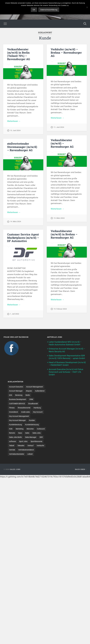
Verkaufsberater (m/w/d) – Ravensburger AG (62, 143)
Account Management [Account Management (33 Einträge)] (35, 387)
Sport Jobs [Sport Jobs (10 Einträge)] (23, 441)
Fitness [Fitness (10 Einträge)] (12, 408)
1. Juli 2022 (15, 314)
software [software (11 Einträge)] (12, 441)
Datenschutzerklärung (49, 10)
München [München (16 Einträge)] (30, 429)
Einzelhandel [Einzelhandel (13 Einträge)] (33, 404)
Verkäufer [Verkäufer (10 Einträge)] (40, 446)
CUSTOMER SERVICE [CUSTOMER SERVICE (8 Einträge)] (17, 404)
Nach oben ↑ (81, 469)
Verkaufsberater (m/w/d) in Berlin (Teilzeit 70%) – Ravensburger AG (19, 54)
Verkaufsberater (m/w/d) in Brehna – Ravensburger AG (64, 234)
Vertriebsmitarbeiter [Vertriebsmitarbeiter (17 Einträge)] (17, 454)
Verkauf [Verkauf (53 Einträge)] (31, 446)
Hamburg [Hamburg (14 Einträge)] (37, 408)
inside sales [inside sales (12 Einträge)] (26, 412)
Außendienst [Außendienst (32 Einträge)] (40, 391)
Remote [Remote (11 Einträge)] (12, 433)
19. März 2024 (59, 218)
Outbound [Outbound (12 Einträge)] (41, 429)
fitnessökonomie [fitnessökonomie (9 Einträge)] (24, 408)
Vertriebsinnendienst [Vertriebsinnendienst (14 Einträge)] (26, 450)
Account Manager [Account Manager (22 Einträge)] (16, 391)
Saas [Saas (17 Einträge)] (20, 433)
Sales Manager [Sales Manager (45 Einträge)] (31, 437)
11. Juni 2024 (59, 127)
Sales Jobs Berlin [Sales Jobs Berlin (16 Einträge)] (15, 437)
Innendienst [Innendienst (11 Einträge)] (14, 412)
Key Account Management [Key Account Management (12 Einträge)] (19, 416)
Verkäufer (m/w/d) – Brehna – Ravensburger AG (66, 52)
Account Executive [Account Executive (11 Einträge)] (16, 387)
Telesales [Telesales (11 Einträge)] (21, 446)
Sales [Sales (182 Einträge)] (27, 433)
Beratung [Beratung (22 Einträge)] (19, 395)
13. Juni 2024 (15, 131)
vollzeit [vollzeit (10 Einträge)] (30, 454)
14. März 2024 (16, 222)
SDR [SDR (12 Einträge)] (41, 437)
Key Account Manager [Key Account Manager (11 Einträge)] (17, 420)
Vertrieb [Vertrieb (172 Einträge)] (12, 450)
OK (34, 10)
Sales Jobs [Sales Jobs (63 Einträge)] (37, 433)
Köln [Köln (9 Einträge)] (11, 429)
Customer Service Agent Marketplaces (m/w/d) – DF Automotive (23, 238)
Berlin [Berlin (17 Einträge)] (28, 395)
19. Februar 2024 (60, 309)
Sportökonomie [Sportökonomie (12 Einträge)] (36, 441)
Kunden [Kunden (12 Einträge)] (32, 420)
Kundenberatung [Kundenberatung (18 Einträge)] (15, 425)
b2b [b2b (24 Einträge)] (11, 395)
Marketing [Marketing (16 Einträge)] (20, 429)
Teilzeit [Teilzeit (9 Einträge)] (12, 446)
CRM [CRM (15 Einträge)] (31, 399)
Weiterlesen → (14, 121)
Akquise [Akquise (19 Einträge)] (29, 391)
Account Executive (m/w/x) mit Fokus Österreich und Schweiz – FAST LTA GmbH (66, 372)
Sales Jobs (15, 469)
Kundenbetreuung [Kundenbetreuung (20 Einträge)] (32, 425)
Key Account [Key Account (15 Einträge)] (38, 412)
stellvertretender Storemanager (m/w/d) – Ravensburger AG (22, 147)
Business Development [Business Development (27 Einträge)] (18, 399)
